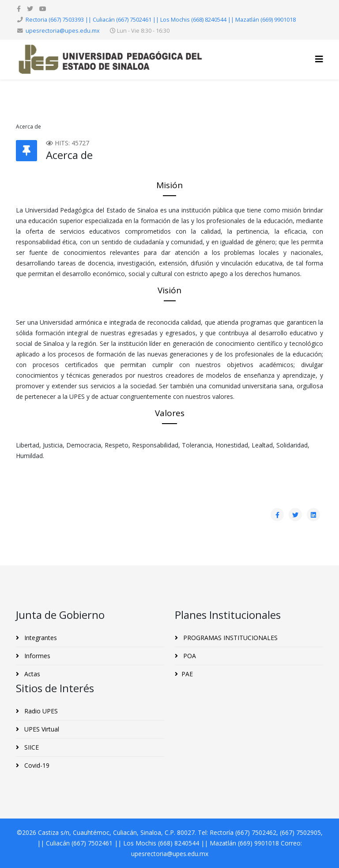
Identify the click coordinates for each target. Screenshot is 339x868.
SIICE (31, 747)
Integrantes (40, 638)
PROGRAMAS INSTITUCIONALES (230, 638)
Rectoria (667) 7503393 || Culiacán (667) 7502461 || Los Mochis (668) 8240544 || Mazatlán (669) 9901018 (161, 20)
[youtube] (43, 9)
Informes (36, 656)
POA (189, 656)
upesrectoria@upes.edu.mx (63, 31)
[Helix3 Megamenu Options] (319, 59)
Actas (31, 674)
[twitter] (30, 9)
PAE (187, 674)
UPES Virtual (41, 729)
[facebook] (19, 9)
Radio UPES (40, 711)
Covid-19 (36, 765)
